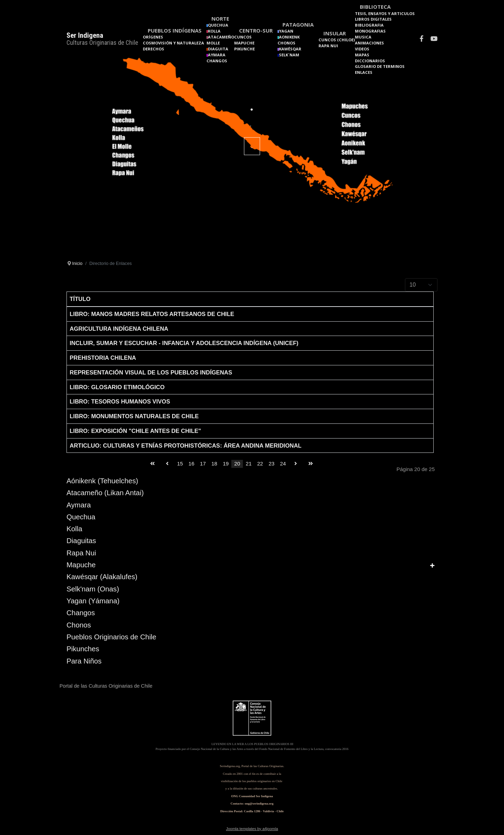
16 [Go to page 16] (192, 464)
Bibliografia (369, 25)
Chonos (286, 43)
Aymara (79, 505)
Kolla (74, 529)
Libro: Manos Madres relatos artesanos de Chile (152, 314)
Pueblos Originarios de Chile (111, 637)
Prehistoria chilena (103, 358)
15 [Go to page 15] (180, 464)
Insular (335, 33)
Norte (220, 19)
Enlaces (364, 72)
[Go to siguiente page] (296, 464)
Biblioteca (375, 7)
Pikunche (244, 49)
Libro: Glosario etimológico (117, 387)
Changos (217, 61)
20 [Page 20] (237, 464)
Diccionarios (370, 61)
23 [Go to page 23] (271, 464)
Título (80, 299)
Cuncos (243, 37)
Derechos (153, 49)
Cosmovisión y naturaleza (173, 43)
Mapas (362, 55)
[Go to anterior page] (167, 464)
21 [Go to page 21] (249, 464)
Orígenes (153, 37)
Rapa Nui (328, 46)
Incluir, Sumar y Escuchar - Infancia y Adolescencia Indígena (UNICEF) (184, 343)
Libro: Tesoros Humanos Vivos (120, 401)
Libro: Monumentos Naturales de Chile (134, 416)
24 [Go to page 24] (283, 464)
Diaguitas (81, 541)
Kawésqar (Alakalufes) (102, 577)
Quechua (81, 517)
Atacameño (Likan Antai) (105, 493)
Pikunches (83, 649)
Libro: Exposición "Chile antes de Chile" (135, 431)
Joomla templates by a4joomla (252, 829)
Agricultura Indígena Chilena (119, 329)
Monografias (370, 31)
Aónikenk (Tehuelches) (102, 481)
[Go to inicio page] (152, 464)
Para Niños (84, 661)
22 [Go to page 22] (260, 464)
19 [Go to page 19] (226, 464)
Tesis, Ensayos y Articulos (385, 13)
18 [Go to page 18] (214, 464)
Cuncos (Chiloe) (337, 40)
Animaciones (369, 43)
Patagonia (298, 24)
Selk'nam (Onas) (93, 589)
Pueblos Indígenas (175, 30)
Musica (363, 37)
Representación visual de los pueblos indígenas (151, 372)
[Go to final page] (311, 464)
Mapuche (244, 43)
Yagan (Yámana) (93, 601)
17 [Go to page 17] (203, 464)
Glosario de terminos (380, 66)
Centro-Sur (256, 30)
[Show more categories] (432, 566)
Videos (362, 49)
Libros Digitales (373, 19)
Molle (213, 43)
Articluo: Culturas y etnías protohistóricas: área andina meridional (185, 445)
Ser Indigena (85, 35)
